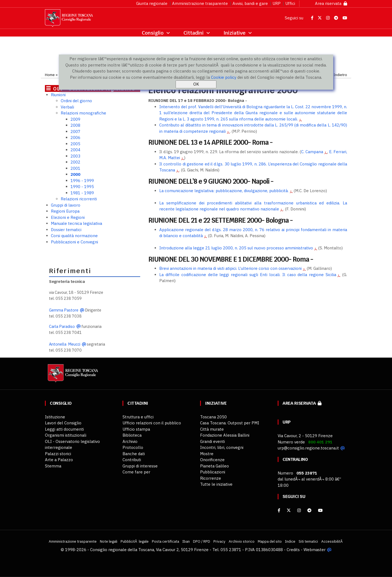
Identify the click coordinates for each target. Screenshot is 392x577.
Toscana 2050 (213, 417)
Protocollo (133, 447)
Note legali (109, 541)
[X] (289, 510)
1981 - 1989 (82, 193)
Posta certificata (166, 541)
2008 (75, 125)
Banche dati (134, 454)
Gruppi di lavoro (66, 205)
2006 (75, 138)
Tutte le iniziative (216, 484)
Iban (186, 541)
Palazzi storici (58, 454)
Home (50, 75)
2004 (75, 150)
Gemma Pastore (64, 310)
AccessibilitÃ (332, 541)
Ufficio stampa (136, 429)
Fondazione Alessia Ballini (225, 435)
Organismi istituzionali (66, 435)
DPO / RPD (202, 541)
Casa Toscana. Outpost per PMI (230, 423)
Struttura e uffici (138, 417)
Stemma (53, 466)
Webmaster (315, 550)
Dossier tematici (66, 230)
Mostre (207, 454)
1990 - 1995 (82, 187)
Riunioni (58, 95)
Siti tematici (308, 541)
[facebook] (279, 510)
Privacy (219, 541)
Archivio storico (242, 541)
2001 (75, 168)
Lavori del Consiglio (63, 423)
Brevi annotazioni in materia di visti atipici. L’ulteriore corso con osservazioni (230, 268)
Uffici (290, 3)
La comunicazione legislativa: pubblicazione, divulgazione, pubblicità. (224, 191)
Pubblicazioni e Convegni (74, 242)
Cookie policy (224, 77)
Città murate (212, 429)
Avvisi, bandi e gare (250, 3)
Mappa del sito (270, 541)
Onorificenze (212, 460)
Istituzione (55, 417)
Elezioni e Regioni (68, 217)
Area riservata (331, 3)
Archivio (130, 441)
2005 (75, 144)
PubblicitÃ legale (135, 541)
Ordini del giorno (76, 101)
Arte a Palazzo (59, 460)
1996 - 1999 (82, 181)
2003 (75, 156)
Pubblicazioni (213, 472)
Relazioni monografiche (83, 113)
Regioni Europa (65, 211)
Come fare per (136, 472)
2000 (75, 174)
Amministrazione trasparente (200, 3)
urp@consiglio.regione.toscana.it (308, 448)
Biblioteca (132, 435)
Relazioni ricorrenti (79, 199)
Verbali (67, 107)
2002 (75, 162)
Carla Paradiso (62, 326)
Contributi (132, 460)
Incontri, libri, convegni (222, 447)
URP (277, 3)
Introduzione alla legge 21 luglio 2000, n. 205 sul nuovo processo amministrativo (236, 248)
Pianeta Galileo (215, 466)
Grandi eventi (212, 441)
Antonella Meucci (65, 344)
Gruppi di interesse (140, 466)
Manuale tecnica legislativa (76, 223)
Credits (293, 550)
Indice (290, 541)
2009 (75, 119)
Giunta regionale (152, 3)
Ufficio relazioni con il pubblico (152, 423)
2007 (75, 132)
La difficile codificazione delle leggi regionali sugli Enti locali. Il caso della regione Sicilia (248, 275)
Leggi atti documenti (64, 429)
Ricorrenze (211, 478)
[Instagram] (299, 510)
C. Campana (312, 152)
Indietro (340, 75)
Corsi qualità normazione (74, 236)
